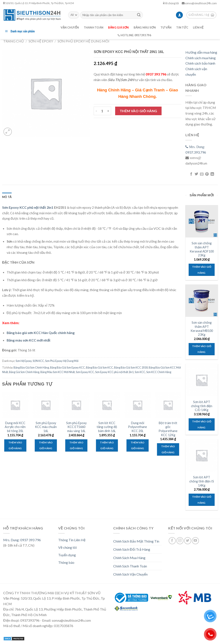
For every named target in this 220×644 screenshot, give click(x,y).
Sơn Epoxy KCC (85, 372)
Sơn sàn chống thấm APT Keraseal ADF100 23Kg (202, 249)
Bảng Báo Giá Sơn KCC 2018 (131, 367)
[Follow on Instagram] (180, 541)
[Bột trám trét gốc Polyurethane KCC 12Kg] (168, 405)
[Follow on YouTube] (195, 541)
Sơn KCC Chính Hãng (159, 372)
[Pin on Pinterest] (207, 174)
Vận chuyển (70, 27)
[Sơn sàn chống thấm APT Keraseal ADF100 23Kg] (202, 221)
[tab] (7, 197)
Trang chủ (14, 41)
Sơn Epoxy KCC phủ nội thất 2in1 (28, 207)
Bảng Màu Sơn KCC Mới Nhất (58, 372)
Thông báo (66, 562)
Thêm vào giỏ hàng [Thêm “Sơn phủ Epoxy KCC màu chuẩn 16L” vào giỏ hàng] (46, 445)
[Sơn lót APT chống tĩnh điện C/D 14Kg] (202, 380)
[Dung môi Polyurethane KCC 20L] (138, 405)
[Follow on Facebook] (172, 541)
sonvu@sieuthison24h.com (199, 3)
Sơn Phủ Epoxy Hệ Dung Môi (83, 41)
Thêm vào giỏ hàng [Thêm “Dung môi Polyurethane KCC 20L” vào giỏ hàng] (138, 445)
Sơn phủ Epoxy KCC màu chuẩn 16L (46, 427)
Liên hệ (198, 27)
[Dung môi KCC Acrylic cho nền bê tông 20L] (15, 405)
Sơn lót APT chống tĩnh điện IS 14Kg (202, 481)
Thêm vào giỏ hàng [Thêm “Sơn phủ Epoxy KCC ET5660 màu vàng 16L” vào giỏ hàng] (76, 445)
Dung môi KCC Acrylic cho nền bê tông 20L (15, 427)
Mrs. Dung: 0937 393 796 (22, 540)
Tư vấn (166, 27)
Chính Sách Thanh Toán (130, 566)
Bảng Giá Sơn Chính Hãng (24, 372)
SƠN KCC (38, 361)
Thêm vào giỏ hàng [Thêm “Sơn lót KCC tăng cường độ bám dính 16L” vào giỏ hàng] (107, 445)
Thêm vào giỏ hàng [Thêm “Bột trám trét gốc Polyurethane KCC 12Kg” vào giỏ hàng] (168, 449)
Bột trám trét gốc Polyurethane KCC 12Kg (168, 429)
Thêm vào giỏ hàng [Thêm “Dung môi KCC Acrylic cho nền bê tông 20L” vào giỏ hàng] (15, 445)
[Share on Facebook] (191, 174)
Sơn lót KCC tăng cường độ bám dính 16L (107, 427)
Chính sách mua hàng (201, 58)
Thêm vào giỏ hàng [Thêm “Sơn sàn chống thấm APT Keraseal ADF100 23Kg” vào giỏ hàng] (202, 270)
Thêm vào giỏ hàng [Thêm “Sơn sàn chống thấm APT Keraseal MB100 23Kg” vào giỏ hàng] (202, 349)
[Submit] (139, 15)
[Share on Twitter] (196, 174)
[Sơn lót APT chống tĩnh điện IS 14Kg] (202, 455)
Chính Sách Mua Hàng (129, 558)
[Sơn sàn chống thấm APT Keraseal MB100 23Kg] (202, 301)
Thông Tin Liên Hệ (72, 540)
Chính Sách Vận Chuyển (130, 574)
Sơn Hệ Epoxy (41, 41)
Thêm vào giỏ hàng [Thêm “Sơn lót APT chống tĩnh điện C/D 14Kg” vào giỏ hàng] (202, 424)
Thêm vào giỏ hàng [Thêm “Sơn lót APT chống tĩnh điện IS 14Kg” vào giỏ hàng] (202, 500)
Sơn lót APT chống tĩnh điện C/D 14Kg (202, 406)
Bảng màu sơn (145, 27)
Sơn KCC (140, 372)
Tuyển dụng (67, 555)
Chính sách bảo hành (200, 63)
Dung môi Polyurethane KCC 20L (137, 427)
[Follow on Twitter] (188, 541)
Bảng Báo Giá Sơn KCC (99, 367)
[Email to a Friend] (202, 174)
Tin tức (182, 27)
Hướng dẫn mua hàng (201, 52)
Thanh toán (94, 27)
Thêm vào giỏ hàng (138, 111)
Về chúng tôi (171, 3)
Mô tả (7, 197)
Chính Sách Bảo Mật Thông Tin (136, 541)
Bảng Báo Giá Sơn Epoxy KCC (67, 367)
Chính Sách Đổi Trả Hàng (132, 549)
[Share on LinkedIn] (212, 174)
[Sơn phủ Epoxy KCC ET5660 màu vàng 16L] (76, 405)
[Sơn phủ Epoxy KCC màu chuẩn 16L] (46, 405)
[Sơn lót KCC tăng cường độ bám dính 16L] (107, 405)
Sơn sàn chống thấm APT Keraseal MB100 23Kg (202, 329)
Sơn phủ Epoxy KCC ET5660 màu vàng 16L (76, 427)
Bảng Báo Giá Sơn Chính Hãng (31, 367)
